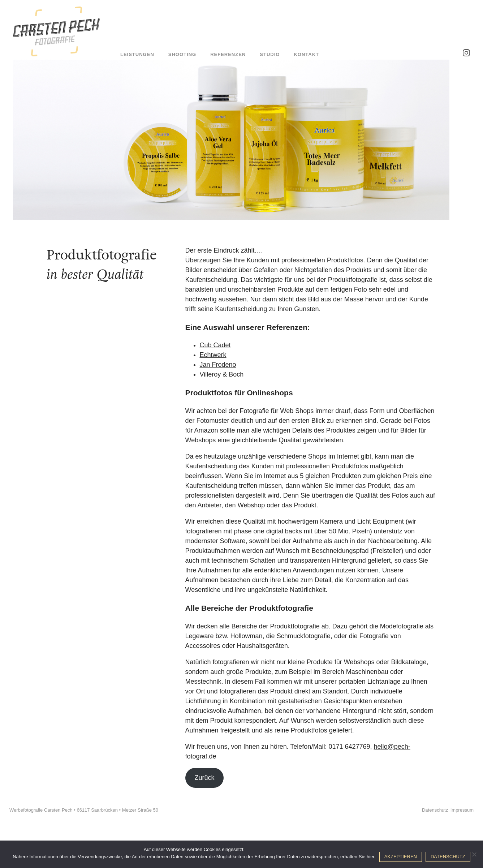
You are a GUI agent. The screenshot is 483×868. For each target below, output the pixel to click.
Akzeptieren (401, 857)
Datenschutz (435, 810)
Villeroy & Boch (222, 374)
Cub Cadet (215, 345)
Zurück (204, 778)
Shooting (182, 54)
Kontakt (306, 54)
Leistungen (137, 54)
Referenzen (228, 54)
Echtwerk (213, 355)
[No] (474, 854)
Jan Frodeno (218, 365)
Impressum (462, 810)
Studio (270, 54)
